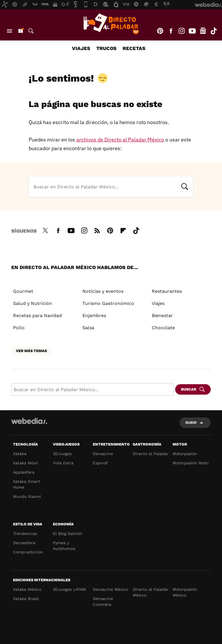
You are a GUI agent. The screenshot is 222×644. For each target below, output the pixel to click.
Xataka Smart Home (26, 484)
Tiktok (214, 31)
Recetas (134, 48)
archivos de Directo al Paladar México (120, 140)
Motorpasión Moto (190, 463)
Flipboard (123, 230)
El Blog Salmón (68, 533)
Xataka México (27, 589)
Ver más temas (31, 351)
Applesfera (24, 472)
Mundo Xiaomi (27, 496)
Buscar (31, 31)
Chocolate (163, 328)
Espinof (100, 463)
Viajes (81, 48)
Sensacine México (110, 589)
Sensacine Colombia (103, 601)
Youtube (192, 31)
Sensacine (103, 454)
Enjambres (94, 315)
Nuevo (20, 31)
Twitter (45, 230)
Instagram (182, 31)
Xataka (20, 454)
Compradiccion (28, 552)
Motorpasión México (185, 592)
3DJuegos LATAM (69, 589)
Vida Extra (63, 463)
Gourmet (23, 291)
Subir (191, 423)
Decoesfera (24, 543)
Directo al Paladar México (151, 592)
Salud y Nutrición (33, 303)
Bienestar (162, 315)
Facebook (171, 31)
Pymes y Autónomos (64, 546)
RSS (97, 230)
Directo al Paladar (151, 454)
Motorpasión (185, 454)
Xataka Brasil (26, 599)
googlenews (203, 31)
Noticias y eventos (103, 291)
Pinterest (160, 31)
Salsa (88, 328)
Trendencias (25, 533)
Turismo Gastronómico (108, 303)
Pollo (19, 328)
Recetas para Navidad (37, 315)
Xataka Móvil (25, 463)
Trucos (106, 48)
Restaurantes (167, 291)
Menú (10, 31)
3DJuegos (62, 454)
